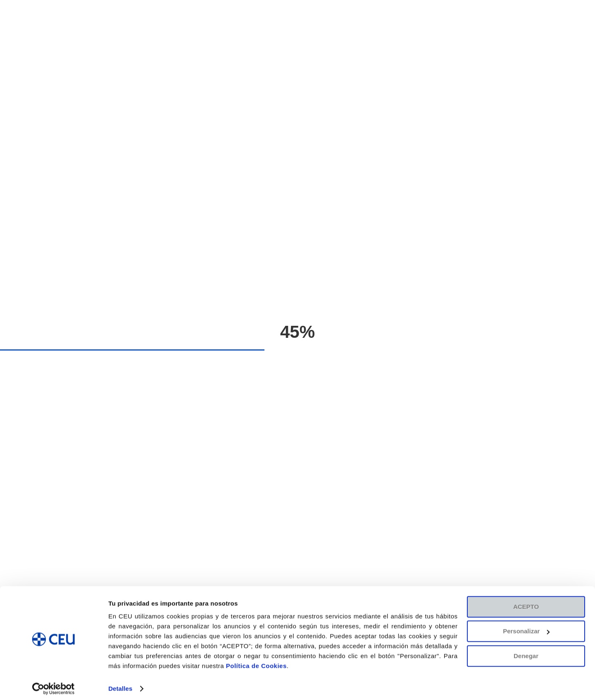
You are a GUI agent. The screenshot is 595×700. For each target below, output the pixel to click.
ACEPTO (526, 602)
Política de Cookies (256, 661)
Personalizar (526, 626)
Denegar (526, 651)
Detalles (120, 684)
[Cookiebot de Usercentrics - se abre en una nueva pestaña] (54, 684)
